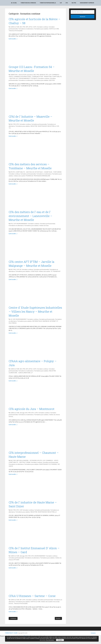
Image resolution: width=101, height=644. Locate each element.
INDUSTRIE (34, 128)
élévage (22, 418)
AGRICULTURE (15, 27)
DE (33, 174)
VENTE (11, 472)
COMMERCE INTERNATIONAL (22, 78)
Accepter (60, 640)
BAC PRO (74, 3)
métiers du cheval (54, 420)
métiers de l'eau (44, 228)
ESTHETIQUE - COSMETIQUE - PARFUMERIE (48, 174)
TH (10, 130)
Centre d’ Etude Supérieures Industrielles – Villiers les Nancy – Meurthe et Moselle (33, 315)
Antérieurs (13, 625)
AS (11, 324)
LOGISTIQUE (34, 275)
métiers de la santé (19, 178)
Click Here (27, 643)
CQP (14, 324)
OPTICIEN (16, 566)
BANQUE (42, 76)
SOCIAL (11, 422)
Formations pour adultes (41, 29)
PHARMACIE (29, 178)
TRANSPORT (57, 275)
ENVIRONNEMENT (24, 80)
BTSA (31, 27)
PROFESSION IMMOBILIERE (42, 178)
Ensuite (58, 625)
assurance (30, 76)
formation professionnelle (39, 126)
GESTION (52, 81)
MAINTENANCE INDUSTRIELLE (47, 128)
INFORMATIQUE (37, 325)
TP (51, 275)
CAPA (35, 27)
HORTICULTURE (54, 29)
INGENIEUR (46, 325)
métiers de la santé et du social (50, 609)
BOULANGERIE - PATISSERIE (28, 466)
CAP (61, 3)
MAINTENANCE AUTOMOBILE (48, 470)
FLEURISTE (34, 80)
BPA (27, 27)
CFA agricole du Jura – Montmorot (33, 414)
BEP (18, 466)
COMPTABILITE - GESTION (24, 174)
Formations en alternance (28, 3)
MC (58, 128)
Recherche (83, 17)
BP (11, 174)
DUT (17, 80)
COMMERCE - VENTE (52, 466)
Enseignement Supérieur (87, 3)
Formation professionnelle (48, 3)
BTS (67, 3)
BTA (33, 418)
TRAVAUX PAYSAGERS (16, 31)
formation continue (43, 27)
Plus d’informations (50, 640)
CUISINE (28, 468)
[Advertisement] (36, 54)
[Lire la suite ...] (13, 39)
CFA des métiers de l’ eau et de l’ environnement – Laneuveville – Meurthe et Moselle (32, 218)
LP (32, 378)
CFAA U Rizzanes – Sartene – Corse (33, 603)
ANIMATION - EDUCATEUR (18, 76)
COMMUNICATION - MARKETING (42, 78)
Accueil (14, 3)
